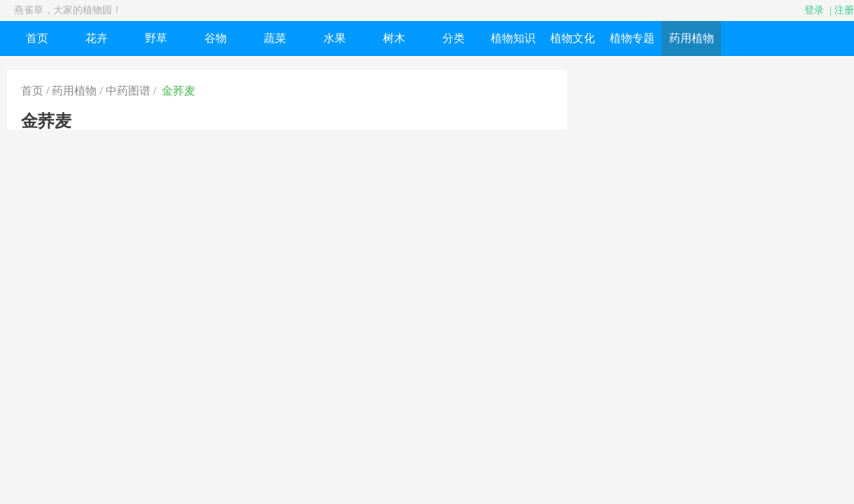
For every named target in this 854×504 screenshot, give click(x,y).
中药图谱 (128, 91)
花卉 (97, 38)
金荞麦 (178, 91)
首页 (37, 38)
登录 (814, 10)
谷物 (216, 38)
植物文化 (573, 38)
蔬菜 (275, 38)
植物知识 (513, 38)
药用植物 (692, 38)
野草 (156, 38)
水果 (335, 38)
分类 (454, 38)
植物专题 (632, 38)
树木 (394, 38)
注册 (844, 10)
